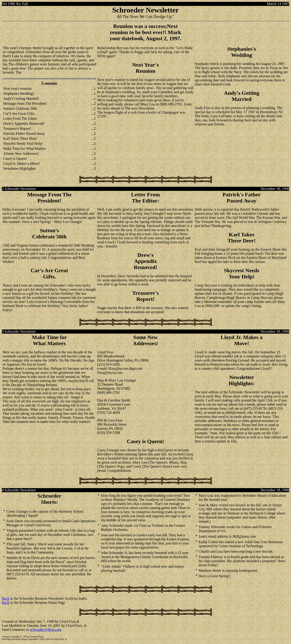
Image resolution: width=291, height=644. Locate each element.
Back (6, 598)
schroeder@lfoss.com (45, 630)
